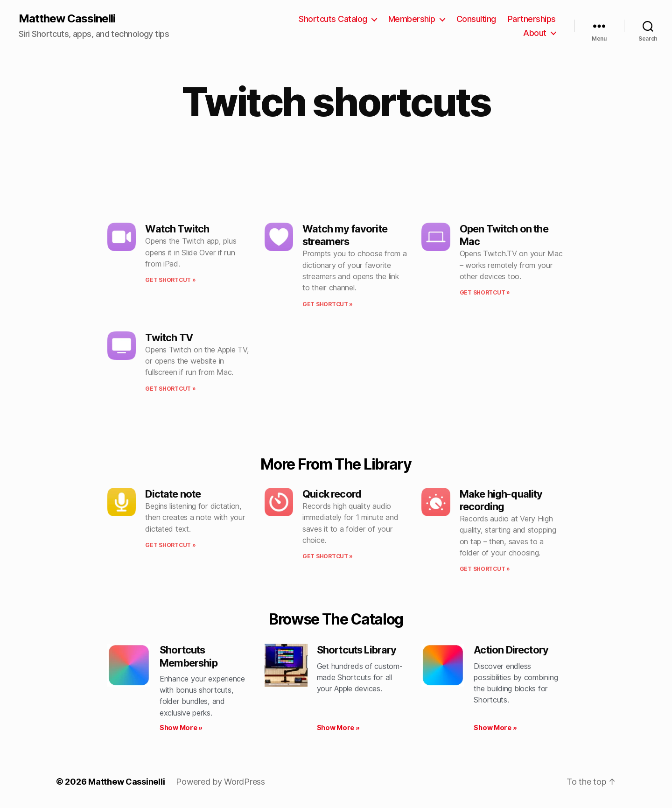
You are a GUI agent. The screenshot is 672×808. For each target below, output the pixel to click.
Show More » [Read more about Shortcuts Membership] (181, 727)
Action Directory (511, 650)
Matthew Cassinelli (67, 19)
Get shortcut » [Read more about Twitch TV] (170, 389)
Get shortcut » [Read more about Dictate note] (170, 545)
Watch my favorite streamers (345, 235)
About (535, 33)
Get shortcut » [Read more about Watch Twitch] (170, 280)
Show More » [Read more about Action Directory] (495, 727)
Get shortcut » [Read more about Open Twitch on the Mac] (485, 292)
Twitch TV (169, 337)
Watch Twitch (177, 229)
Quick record (332, 494)
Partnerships (532, 19)
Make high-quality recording (501, 500)
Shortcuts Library (357, 650)
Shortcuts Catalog (333, 19)
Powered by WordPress (220, 782)
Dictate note (173, 494)
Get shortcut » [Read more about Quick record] (328, 556)
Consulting (476, 19)
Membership (412, 19)
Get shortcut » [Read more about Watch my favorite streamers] (328, 304)
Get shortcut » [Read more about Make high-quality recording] (485, 569)
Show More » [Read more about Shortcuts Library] (338, 727)
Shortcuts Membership (189, 656)
